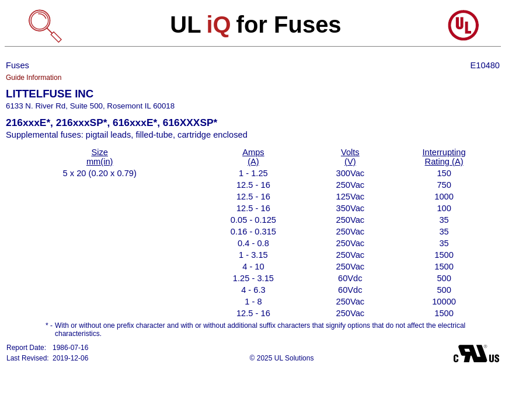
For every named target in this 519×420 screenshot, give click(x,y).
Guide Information (34, 78)
